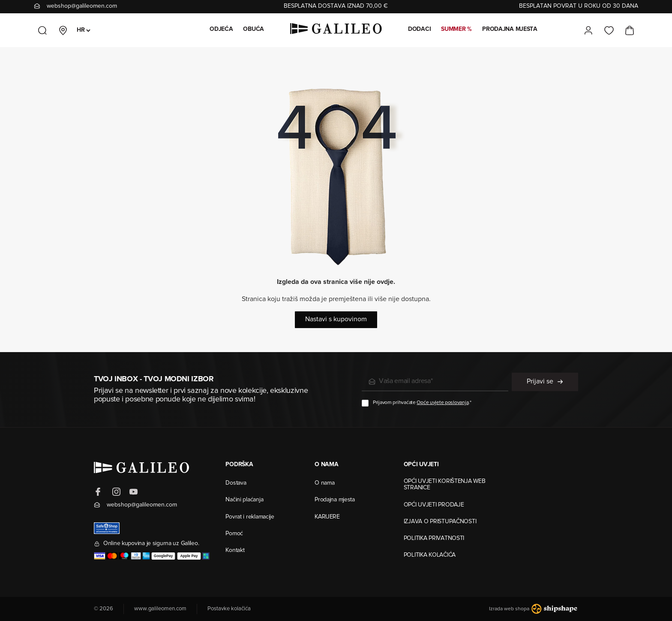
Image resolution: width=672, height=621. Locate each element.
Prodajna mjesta (335, 500)
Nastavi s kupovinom (336, 320)
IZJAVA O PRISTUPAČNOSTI (440, 522)
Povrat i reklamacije (250, 517)
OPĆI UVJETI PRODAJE (434, 505)
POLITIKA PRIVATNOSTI (434, 539)
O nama (324, 483)
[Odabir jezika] (83, 30)
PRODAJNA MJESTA (510, 30)
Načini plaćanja (244, 500)
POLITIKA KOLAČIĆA (430, 555)
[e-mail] (435, 382)
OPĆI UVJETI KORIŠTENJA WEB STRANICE (445, 485)
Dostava (236, 483)
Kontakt (235, 551)
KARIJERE (327, 517)
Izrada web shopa (534, 609)
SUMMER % (456, 30)
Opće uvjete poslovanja (442, 403)
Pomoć (234, 534)
